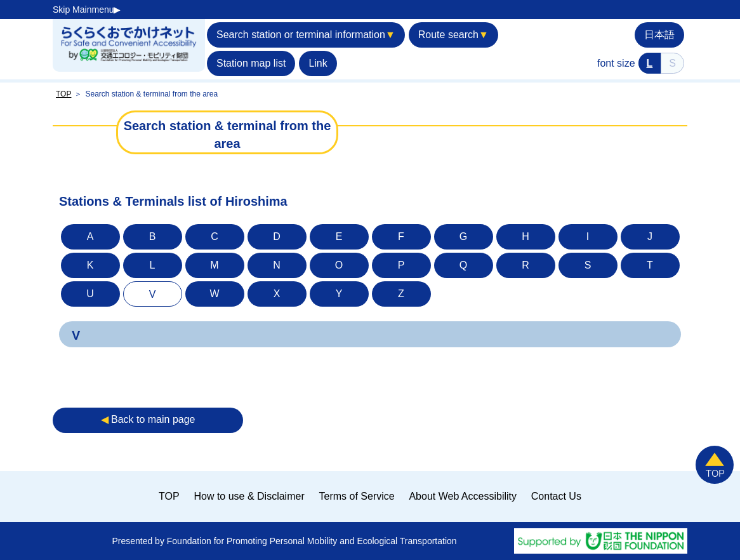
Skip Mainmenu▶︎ (87, 10)
